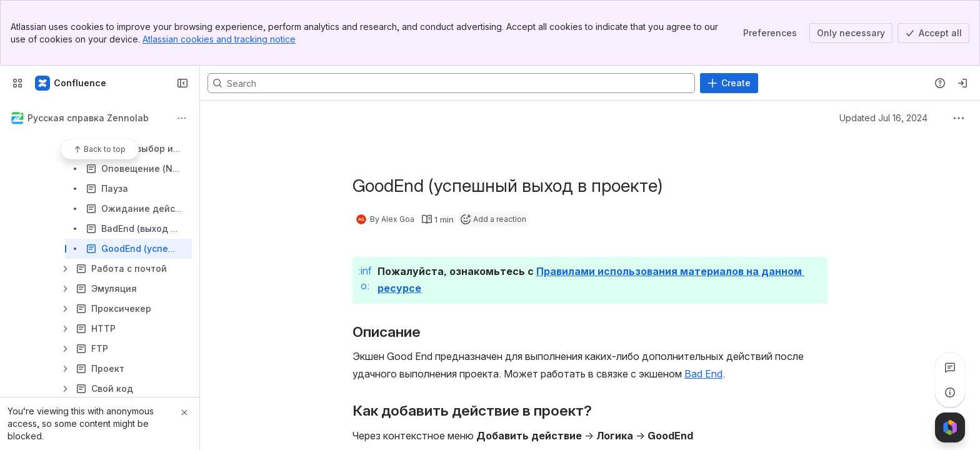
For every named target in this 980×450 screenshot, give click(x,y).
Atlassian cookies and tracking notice (219, 39)
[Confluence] (71, 83)
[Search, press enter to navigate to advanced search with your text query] (451, 83)
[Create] (729, 83)
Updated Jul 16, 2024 (883, 118)
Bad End (703, 374)
